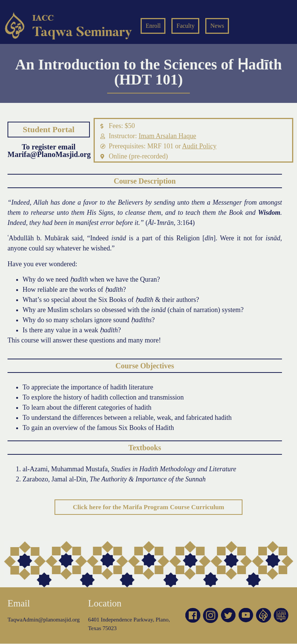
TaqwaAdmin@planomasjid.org (44, 620)
